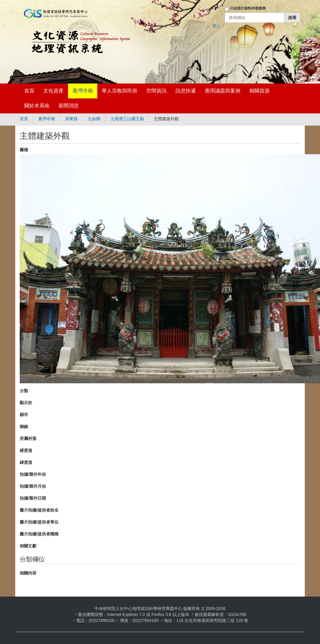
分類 (24, 391)
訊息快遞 (186, 91)
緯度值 (26, 462)
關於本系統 (37, 106)
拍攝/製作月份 (33, 486)
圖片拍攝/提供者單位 (39, 522)
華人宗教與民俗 (120, 91)
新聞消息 (69, 106)
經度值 (26, 450)
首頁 (29, 91)
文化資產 (53, 91)
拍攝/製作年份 (33, 474)
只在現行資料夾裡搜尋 (248, 8)
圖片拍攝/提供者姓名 (39, 510)
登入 (216, 26)
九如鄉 (94, 119)
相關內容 (28, 573)
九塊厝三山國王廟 (127, 119)
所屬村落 (28, 438)
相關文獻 (28, 546)
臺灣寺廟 (83, 91)
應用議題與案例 (223, 91)
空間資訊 (156, 91)
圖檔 (24, 150)
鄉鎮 (24, 427)
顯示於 (26, 403)
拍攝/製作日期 (33, 498)
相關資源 (259, 91)
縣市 (24, 415)
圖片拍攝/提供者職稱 (39, 534)
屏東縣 (71, 119)
